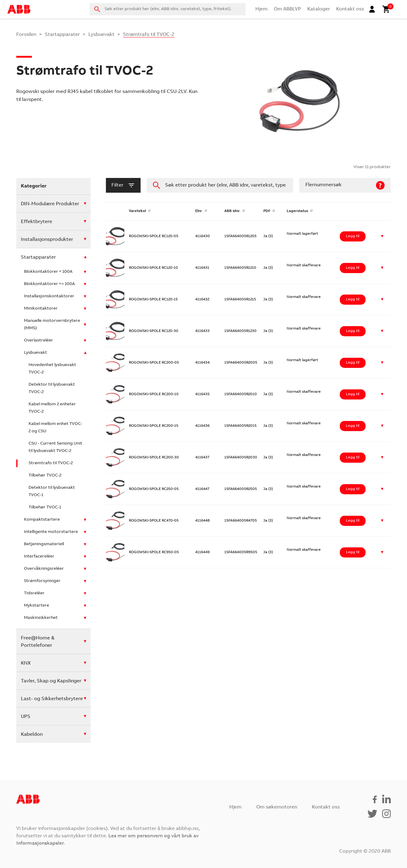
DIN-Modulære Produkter (50, 204)
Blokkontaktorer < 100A (48, 272)
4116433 (202, 331)
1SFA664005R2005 (241, 363)
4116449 (202, 552)
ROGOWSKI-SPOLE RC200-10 (154, 394)
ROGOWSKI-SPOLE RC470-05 (154, 521)
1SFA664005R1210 (240, 268)
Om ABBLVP (287, 9)
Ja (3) (268, 236)
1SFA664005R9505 (241, 552)
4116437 (202, 457)
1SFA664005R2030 (241, 457)
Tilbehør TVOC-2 (45, 476)
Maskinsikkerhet (41, 618)
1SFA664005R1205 (240, 236)
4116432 (202, 299)
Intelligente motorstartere (51, 532)
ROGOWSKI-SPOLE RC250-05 (154, 489)
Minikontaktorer (41, 309)
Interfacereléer (39, 557)
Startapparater (62, 35)
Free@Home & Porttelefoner (38, 642)
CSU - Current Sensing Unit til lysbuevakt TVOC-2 (55, 447)
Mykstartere (37, 606)
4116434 (202, 363)
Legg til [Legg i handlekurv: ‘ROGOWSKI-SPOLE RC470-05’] (353, 521)
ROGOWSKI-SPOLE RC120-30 (154, 331)
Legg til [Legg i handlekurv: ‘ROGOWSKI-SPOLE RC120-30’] (353, 331)
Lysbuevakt (101, 35)
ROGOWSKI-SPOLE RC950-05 (154, 552)
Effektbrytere (37, 222)
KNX (26, 663)
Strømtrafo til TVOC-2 (51, 463)
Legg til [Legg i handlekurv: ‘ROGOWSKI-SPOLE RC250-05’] (353, 489)
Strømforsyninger (42, 581)
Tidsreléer (34, 593)
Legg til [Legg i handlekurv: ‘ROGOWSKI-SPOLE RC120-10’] (353, 268)
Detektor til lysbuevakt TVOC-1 (52, 492)
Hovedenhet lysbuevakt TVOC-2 (52, 369)
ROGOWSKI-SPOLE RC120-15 (153, 299)
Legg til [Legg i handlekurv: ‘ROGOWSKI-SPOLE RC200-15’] (353, 426)
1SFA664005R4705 (241, 521)
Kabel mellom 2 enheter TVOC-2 (52, 408)
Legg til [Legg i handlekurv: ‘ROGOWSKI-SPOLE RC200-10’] (353, 394)
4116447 (202, 489)
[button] (382, 236)
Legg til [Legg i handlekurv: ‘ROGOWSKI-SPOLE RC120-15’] (353, 299)
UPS (26, 717)
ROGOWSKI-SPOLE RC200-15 (154, 426)
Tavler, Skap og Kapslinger (51, 681)
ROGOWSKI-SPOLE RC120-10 (153, 268)
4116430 (203, 236)
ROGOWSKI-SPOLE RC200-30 (154, 457)
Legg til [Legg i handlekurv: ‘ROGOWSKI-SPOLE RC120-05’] (353, 236)
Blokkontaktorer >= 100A (49, 284)
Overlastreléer (39, 341)
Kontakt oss (350, 9)
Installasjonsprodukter (47, 240)
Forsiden (26, 35)
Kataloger (319, 9)
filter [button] (123, 185)
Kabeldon (32, 735)
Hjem (262, 9)
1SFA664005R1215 (240, 299)
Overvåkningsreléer (44, 569)
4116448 (202, 521)
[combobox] (168, 9)
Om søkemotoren (277, 807)
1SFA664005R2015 (240, 426)
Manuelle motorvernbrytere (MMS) (52, 325)
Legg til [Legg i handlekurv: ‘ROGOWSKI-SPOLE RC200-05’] (353, 363)
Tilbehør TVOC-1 (45, 507)
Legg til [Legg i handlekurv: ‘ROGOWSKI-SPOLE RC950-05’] (353, 552)
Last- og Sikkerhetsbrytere (52, 699)
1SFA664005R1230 (240, 331)
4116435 (202, 394)
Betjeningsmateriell (44, 544)
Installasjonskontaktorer (49, 296)
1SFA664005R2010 (241, 394)
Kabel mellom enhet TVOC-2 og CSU (55, 428)
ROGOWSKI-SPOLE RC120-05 (154, 236)
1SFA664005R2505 (241, 489)
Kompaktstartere (42, 520)
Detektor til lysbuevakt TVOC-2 (52, 388)
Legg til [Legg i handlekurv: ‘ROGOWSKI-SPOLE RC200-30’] (353, 457)
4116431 (202, 268)
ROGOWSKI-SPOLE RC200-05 (154, 363)
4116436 (202, 426)
